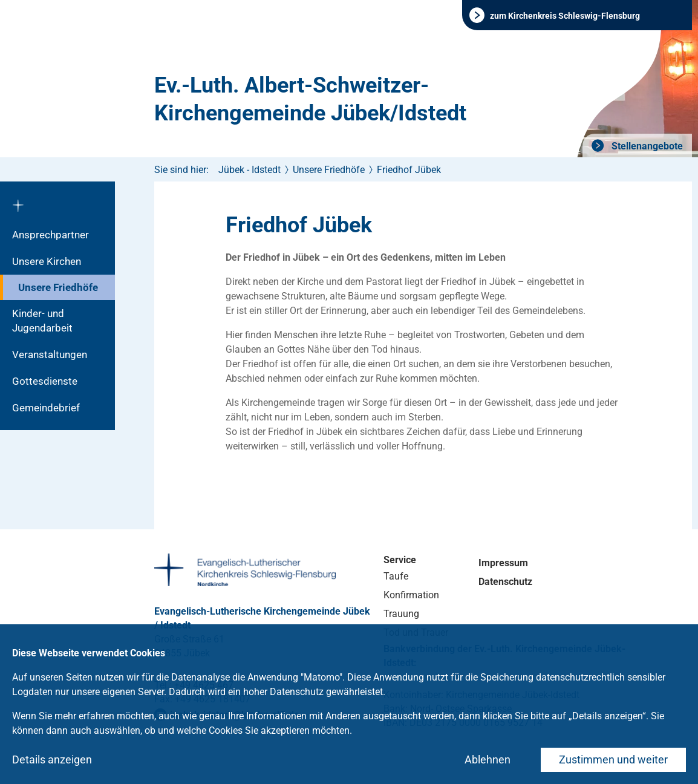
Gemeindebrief (46, 408)
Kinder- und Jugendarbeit (42, 321)
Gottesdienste (45, 381)
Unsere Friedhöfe (58, 287)
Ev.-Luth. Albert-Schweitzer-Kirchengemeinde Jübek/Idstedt (310, 99)
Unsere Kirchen (47, 261)
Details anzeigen (52, 759)
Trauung (401, 614)
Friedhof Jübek (409, 170)
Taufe (396, 576)
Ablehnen (488, 759)
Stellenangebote (646, 146)
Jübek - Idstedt (250, 170)
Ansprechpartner (51, 235)
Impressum (503, 563)
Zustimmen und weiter (613, 759)
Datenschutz (505, 582)
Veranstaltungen (50, 354)
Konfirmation (411, 595)
